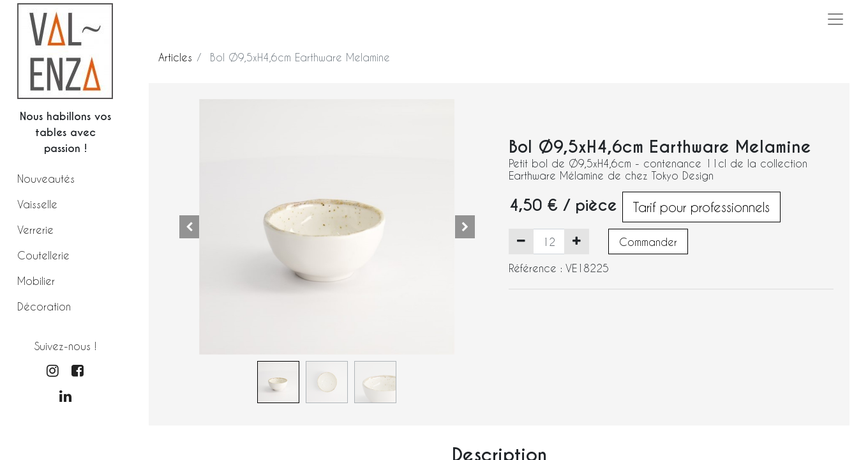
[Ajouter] (577, 241)
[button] (189, 227)
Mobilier (36, 281)
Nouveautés (46, 179)
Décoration (44, 306)
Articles (175, 57)
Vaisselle (37, 204)
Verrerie (35, 230)
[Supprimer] (521, 241)
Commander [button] (648, 242)
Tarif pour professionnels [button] (701, 207)
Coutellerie (43, 255)
